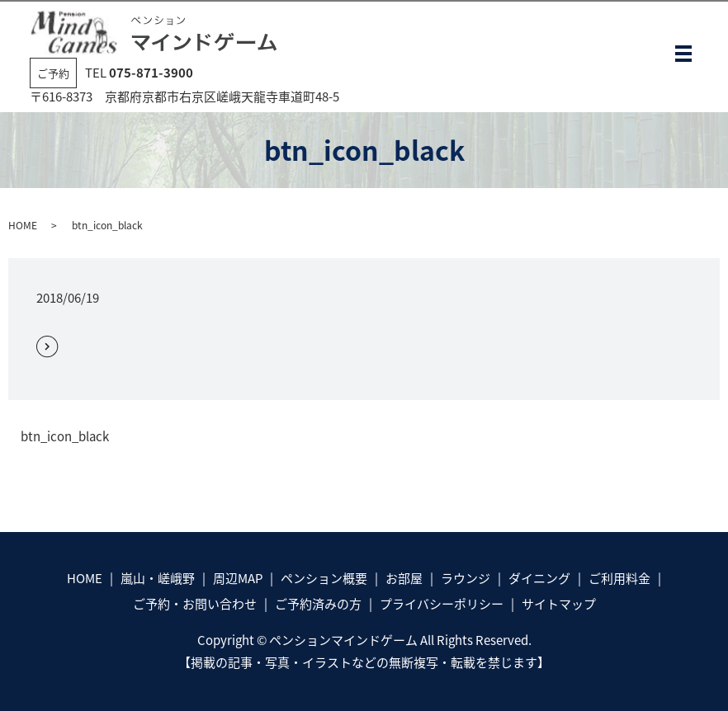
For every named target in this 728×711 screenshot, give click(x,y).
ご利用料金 (619, 578)
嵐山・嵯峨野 (158, 578)
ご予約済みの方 (318, 604)
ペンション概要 (324, 578)
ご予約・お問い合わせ (195, 604)
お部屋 (404, 578)
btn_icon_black (65, 437)
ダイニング (539, 578)
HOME (23, 225)
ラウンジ (466, 578)
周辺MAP (238, 578)
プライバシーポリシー (442, 604)
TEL (139, 73)
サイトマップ (559, 604)
